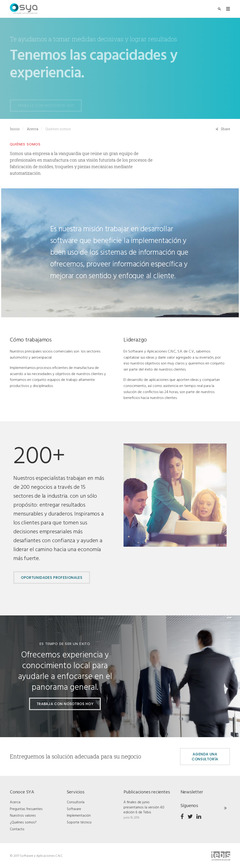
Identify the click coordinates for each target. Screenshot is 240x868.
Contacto (17, 829)
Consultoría (76, 802)
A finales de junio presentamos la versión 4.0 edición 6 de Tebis (144, 807)
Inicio (15, 129)
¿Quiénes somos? (23, 823)
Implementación (79, 816)
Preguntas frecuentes (26, 809)
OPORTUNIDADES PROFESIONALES (52, 578)
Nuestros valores (23, 816)
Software (74, 809)
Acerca (33, 129)
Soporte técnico (79, 823)
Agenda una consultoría (205, 757)
